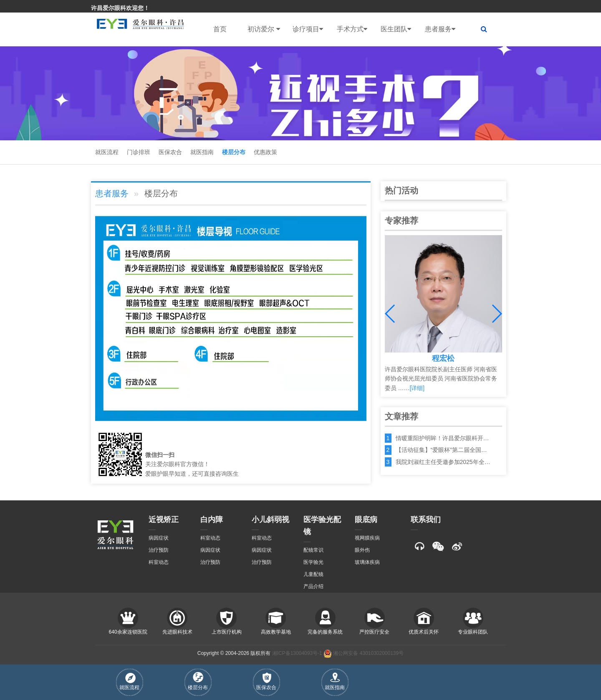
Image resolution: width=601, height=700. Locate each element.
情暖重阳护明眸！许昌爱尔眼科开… (442, 438)
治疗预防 (159, 550)
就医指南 (202, 152)
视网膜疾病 (367, 538)
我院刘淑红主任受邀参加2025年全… (443, 462)
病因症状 (159, 538)
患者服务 (440, 29)
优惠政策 (265, 152)
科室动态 (159, 562)
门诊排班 (139, 152)
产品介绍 (313, 586)
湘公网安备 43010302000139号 (364, 653)
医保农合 (170, 152)
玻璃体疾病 (367, 562)
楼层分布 (234, 152)
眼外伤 (362, 550)
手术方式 (352, 29)
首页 (220, 29)
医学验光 (313, 562)
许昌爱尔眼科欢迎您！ (120, 8)
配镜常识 (313, 550)
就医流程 (107, 152)
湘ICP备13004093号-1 (297, 653)
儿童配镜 (313, 574)
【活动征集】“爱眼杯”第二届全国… (441, 450)
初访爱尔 (264, 29)
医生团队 (396, 29)
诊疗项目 (308, 29)
